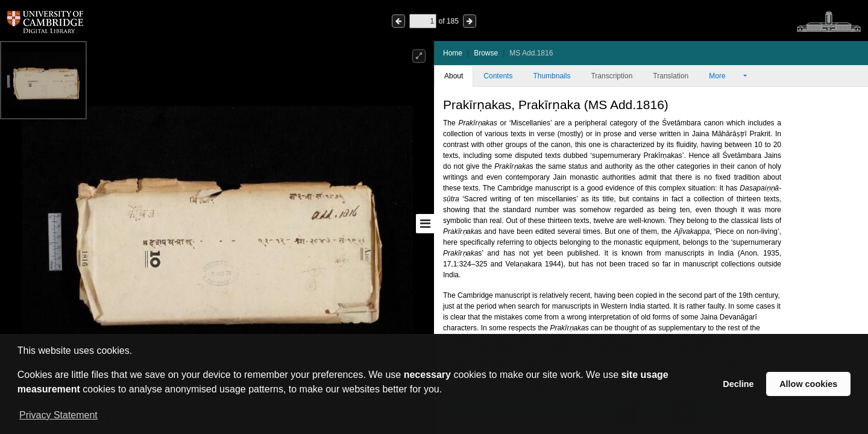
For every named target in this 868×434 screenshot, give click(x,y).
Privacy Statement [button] (58, 415)
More (725, 76)
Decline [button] (738, 384)
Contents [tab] (498, 76)
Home (453, 53)
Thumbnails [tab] (552, 76)
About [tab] (454, 76)
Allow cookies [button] (808, 384)
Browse (486, 53)
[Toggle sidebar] (425, 224)
